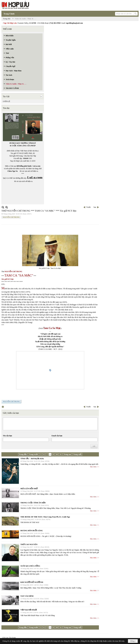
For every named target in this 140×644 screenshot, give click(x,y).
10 (57, 454)
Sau (95, 207)
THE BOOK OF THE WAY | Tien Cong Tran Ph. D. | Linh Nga (45, 517)
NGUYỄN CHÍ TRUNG (11, 217)
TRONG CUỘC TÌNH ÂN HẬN (33, 503)
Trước (88, 207)
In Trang (3, 407)
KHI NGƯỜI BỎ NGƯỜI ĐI (32, 582)
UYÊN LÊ (6, 101)
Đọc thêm (93, 467)
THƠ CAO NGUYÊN (29, 544)
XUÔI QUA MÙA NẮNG (30, 566)
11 (61, 454)
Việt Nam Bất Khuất (29, 610)
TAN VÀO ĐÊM (27, 596)
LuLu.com (37, 166)
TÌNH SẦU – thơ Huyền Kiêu (32, 459)
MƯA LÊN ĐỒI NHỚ (29, 489)
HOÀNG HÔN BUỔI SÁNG (32, 531)
